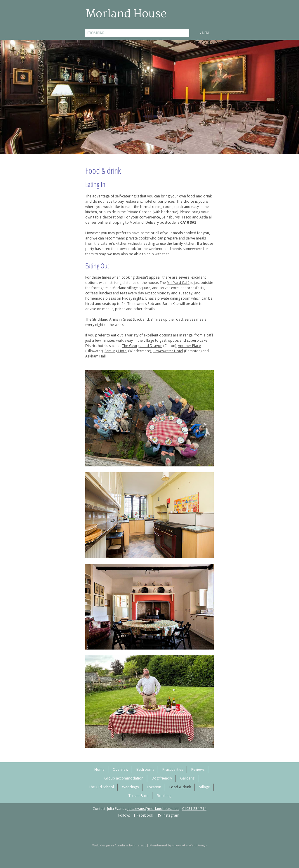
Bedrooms (145, 769)
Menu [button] (205, 33)
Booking (164, 796)
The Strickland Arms (102, 319)
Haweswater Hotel (168, 351)
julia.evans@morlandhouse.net (153, 809)
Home (99, 769)
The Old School (101, 787)
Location (154, 787)
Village (205, 787)
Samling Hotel (116, 351)
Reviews (198, 769)
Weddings (130, 787)
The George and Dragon (142, 346)
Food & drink (95, 33)
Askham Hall (95, 356)
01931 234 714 (194, 809)
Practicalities (173, 769)
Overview (120, 769)
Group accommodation (124, 778)
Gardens (187, 778)
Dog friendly (162, 778)
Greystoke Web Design (190, 845)
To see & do (139, 796)
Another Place (189, 346)
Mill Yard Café (178, 283)
